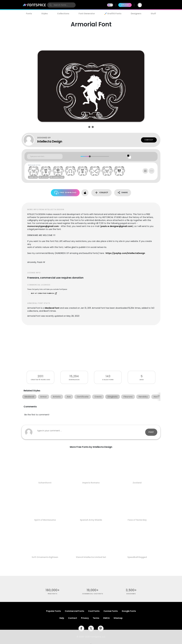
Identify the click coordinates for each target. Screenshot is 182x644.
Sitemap (118, 618)
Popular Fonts (54, 611)
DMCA (106, 618)
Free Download (65, 193)
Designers (136, 14)
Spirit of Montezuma (45, 520)
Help (62, 618)
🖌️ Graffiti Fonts (113, 14)
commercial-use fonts (93, 594)
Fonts (29, 14)
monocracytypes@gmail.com (43, 226)
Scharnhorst (45, 483)
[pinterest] (101, 628)
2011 (40, 376)
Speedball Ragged (137, 557)
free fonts (53, 594)
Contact (149, 140)
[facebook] (81, 628)
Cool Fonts (94, 611)
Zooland (137, 483)
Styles (45, 14)
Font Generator (87, 14)
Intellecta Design (50, 141)
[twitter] (91, 628)
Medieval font (52, 308)
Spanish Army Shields (91, 520)
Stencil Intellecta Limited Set (91, 557)
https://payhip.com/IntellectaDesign (125, 253)
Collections (63, 14)
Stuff (153, 14)
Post (151, 432)
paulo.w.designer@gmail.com (117, 226)
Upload (125, 5)
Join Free (153, 5)
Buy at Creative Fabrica (44, 293)
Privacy (85, 618)
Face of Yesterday (137, 520)
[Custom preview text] (45, 156)
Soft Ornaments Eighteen (45, 557)
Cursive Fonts (111, 611)
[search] (61, 5)
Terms (96, 618)
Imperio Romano (91, 483)
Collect (101, 193)
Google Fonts (129, 611)
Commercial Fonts (75, 611)
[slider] (90, 156)
